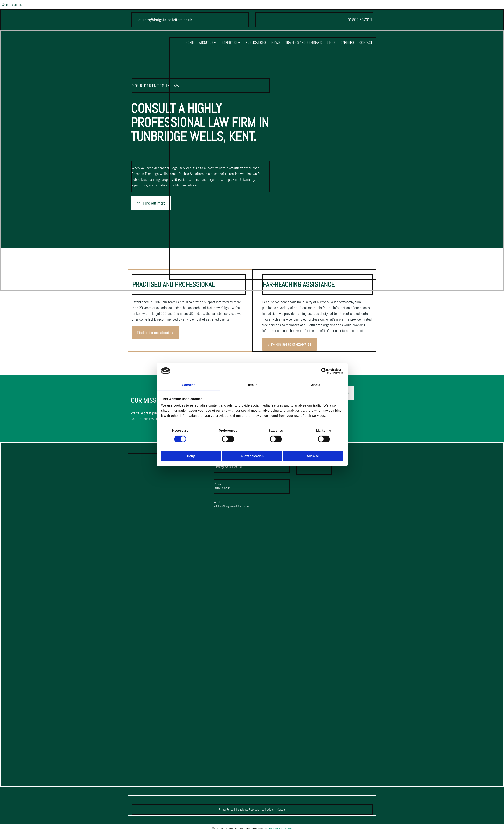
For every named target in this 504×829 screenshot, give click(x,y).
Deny (191, 456)
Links (331, 42)
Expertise (229, 42)
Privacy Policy (226, 810)
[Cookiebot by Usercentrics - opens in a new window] (324, 371)
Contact (366, 42)
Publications (256, 42)
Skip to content (12, 5)
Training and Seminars (304, 42)
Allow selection (252, 456)
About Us (206, 42)
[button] (156, 333)
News (276, 42)
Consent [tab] (188, 385)
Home (190, 42)
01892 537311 (222, 488)
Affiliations (268, 810)
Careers (347, 42)
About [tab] (316, 385)
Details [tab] (252, 385)
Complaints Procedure (248, 810)
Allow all (313, 456)
